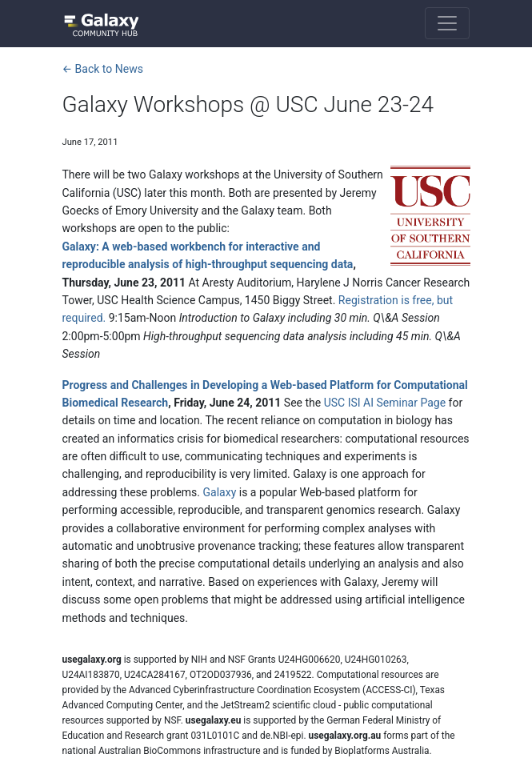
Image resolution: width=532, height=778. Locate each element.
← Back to (103, 69)
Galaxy (220, 492)
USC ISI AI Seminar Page (385, 403)
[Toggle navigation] (447, 23)
